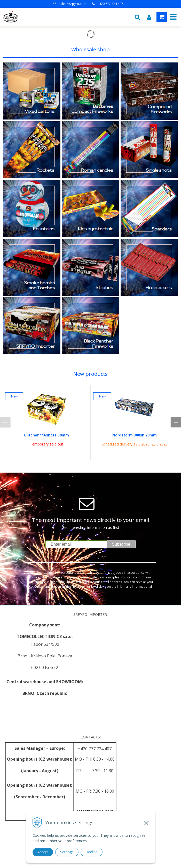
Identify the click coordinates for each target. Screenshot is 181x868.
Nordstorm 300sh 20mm (135, 435)
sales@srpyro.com (73, 4)
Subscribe (121, 544)
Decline (92, 852)
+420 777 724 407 (110, 4)
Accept (43, 852)
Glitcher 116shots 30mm (46, 435)
